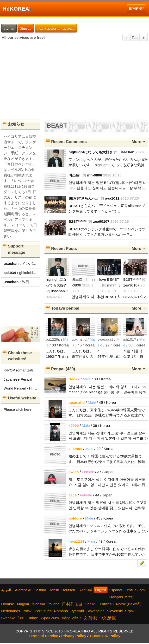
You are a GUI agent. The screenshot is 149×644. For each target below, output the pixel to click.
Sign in (9, 28)
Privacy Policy (74, 636)
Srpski (130, 611)
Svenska (8, 618)
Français (116, 597)
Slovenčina (96, 611)
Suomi (140, 590)
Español (116, 590)
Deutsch (68, 590)
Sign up (26, 28)
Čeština (40, 590)
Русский (77, 611)
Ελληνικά (85, 590)
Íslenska (38, 604)
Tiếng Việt (70, 618)
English (101, 590)
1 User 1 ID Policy (105, 636)
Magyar (23, 604)
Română (61, 611)
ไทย (21, 618)
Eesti (129, 590)
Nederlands (11, 611)
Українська (50, 618)
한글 (79, 604)
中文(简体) (89, 618)
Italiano (54, 604)
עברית (130, 597)
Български (22, 590)
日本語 (67, 604)
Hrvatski (8, 604)
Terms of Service (43, 636)
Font (135, 37)
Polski (28, 611)
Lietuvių (91, 604)
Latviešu (107, 604)
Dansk (54, 590)
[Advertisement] (74, 82)
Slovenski (115, 611)
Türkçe (32, 618)
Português (43, 611)
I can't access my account (56, 28)
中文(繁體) (108, 618)
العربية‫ (6, 590)
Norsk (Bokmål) (129, 604)
